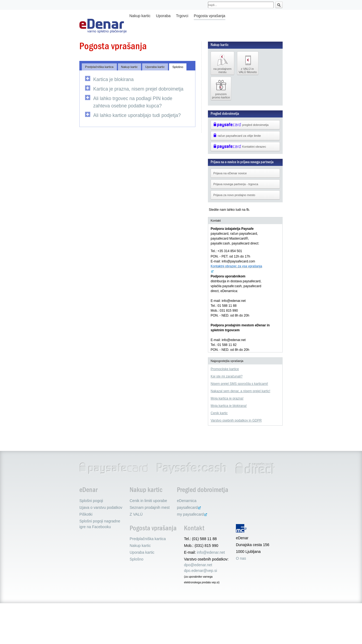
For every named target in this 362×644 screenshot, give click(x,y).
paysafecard (187, 507)
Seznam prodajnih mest (150, 507)
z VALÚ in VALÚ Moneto (248, 63)
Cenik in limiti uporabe (148, 501)
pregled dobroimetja (241, 125)
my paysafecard (190, 514)
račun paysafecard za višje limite (237, 136)
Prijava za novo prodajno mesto (234, 195)
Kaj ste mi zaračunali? (227, 376)
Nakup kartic (140, 16)
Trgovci (182, 16)
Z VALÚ (136, 514)
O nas (241, 558)
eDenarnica (187, 501)
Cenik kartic (219, 413)
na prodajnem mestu (222, 63)
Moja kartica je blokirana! (229, 406)
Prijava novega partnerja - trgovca (236, 184)
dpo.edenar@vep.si (201, 571)
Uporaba (163, 16)
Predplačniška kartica (99, 67)
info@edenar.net (211, 552)
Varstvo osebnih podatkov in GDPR (236, 420)
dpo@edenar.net (198, 565)
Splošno (178, 67)
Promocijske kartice (225, 369)
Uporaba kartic (155, 67)
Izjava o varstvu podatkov (101, 507)
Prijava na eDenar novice (230, 173)
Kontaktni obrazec (240, 147)
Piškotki (86, 514)
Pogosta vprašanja (210, 16)
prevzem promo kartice (221, 89)
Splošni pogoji (91, 501)
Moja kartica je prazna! (227, 398)
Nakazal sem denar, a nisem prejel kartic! (240, 391)
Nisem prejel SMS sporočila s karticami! (239, 384)
